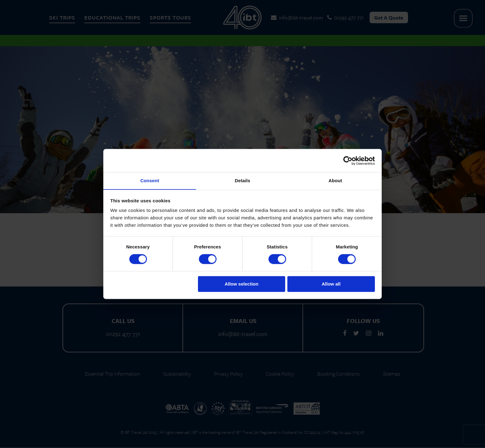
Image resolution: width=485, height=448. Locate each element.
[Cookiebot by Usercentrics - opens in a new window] (348, 160)
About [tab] (335, 181)
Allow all (331, 284)
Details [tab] (242, 181)
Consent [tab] (150, 181)
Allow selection (241, 284)
